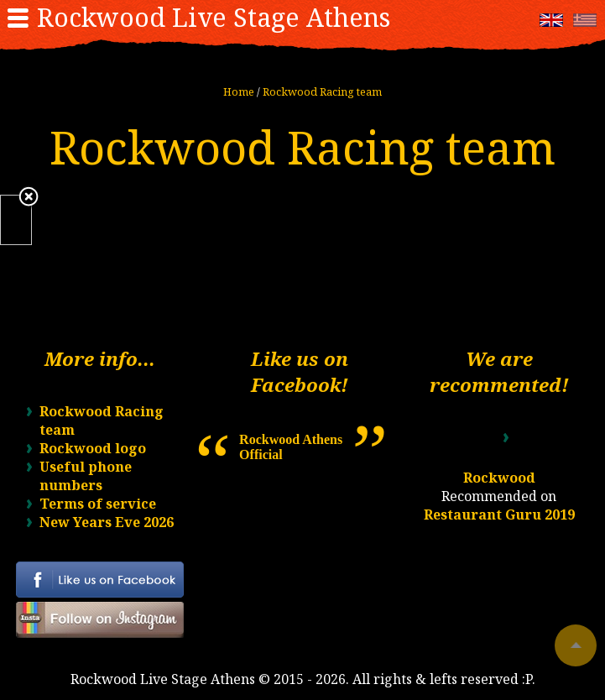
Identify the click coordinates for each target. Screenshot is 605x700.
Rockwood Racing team (322, 91)
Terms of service (98, 504)
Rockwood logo (93, 448)
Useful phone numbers (86, 476)
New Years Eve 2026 (107, 522)
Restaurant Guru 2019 (499, 515)
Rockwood (499, 478)
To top (576, 645)
